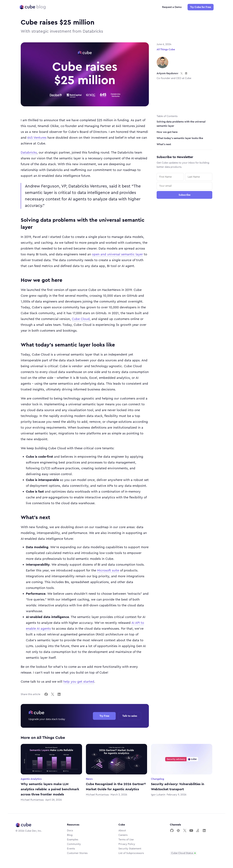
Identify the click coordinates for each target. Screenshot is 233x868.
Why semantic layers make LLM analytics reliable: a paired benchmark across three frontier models (50, 789)
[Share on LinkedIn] (59, 694)
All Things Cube (166, 49)
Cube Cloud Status (182, 853)
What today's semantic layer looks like (180, 138)
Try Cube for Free (201, 7)
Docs (70, 831)
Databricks (29, 153)
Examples (73, 840)
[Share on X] (53, 694)
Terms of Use (126, 840)
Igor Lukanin (158, 795)
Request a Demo (172, 7)
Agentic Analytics (31, 779)
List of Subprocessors (131, 853)
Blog (70, 835)
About (122, 831)
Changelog (158, 779)
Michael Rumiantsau (32, 800)
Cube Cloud (81, 319)
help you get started (79, 682)
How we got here (167, 132)
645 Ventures (37, 138)
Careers (123, 835)
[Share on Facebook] (46, 694)
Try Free (104, 716)
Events (71, 849)
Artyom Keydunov (167, 73)
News (89, 779)
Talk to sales (130, 716)
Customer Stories (77, 853)
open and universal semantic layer (117, 254)
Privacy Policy (127, 844)
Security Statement (130, 849)
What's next (164, 144)
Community (74, 844)
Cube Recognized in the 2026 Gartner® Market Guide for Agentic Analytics (116, 787)
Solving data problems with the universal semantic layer (181, 124)
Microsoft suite (108, 570)
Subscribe (185, 195)
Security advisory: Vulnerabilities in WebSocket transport (178, 787)
